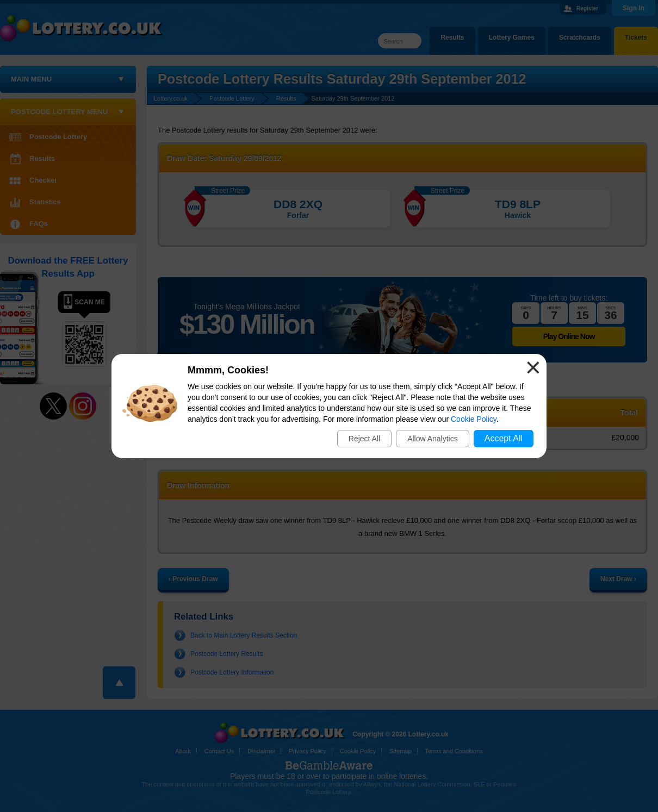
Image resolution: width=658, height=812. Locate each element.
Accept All (504, 438)
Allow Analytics (433, 439)
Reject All (364, 439)
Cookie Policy (474, 419)
